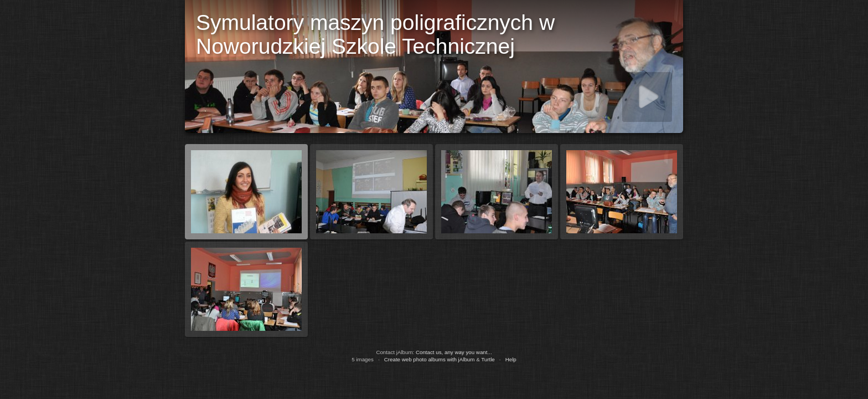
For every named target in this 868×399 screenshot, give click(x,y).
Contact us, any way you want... (454, 352)
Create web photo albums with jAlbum (430, 359)
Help (511, 359)
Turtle (488, 359)
